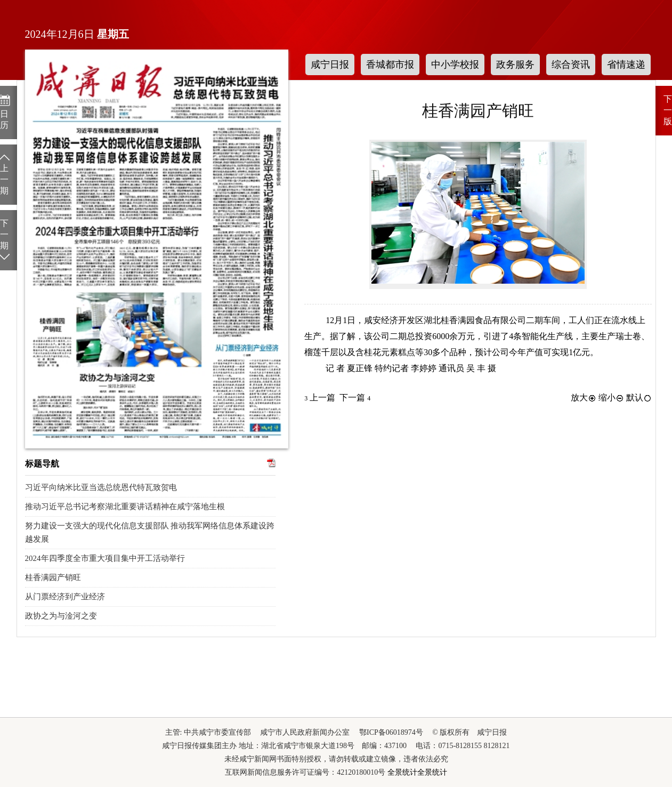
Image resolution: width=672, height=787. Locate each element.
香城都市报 (390, 65)
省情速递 (626, 65)
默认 (639, 397)
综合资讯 (571, 65)
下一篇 (355, 397)
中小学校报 (455, 65)
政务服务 (515, 65)
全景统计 (402, 772)
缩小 (611, 397)
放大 (584, 397)
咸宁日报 (330, 65)
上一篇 (320, 397)
